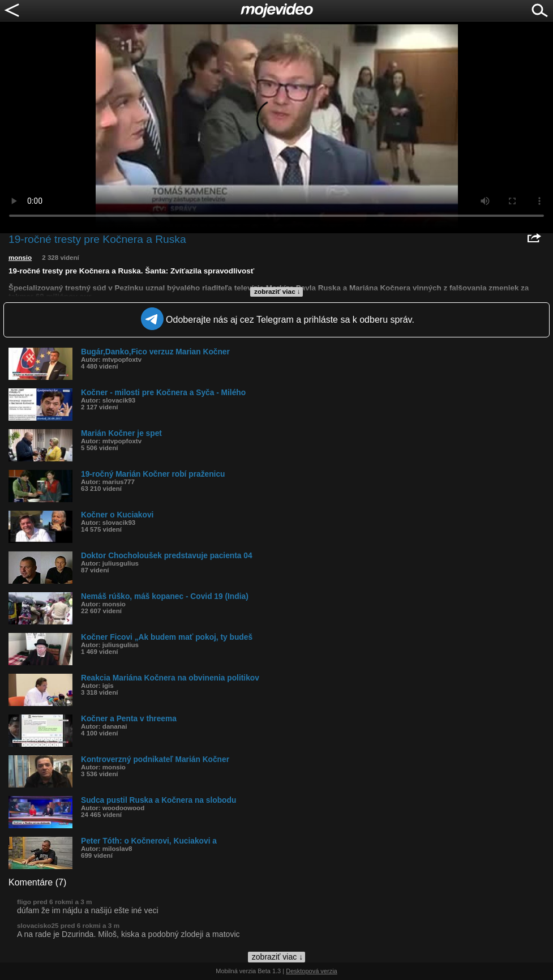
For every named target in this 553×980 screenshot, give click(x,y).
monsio (20, 258)
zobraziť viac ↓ (277, 292)
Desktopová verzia (312, 971)
